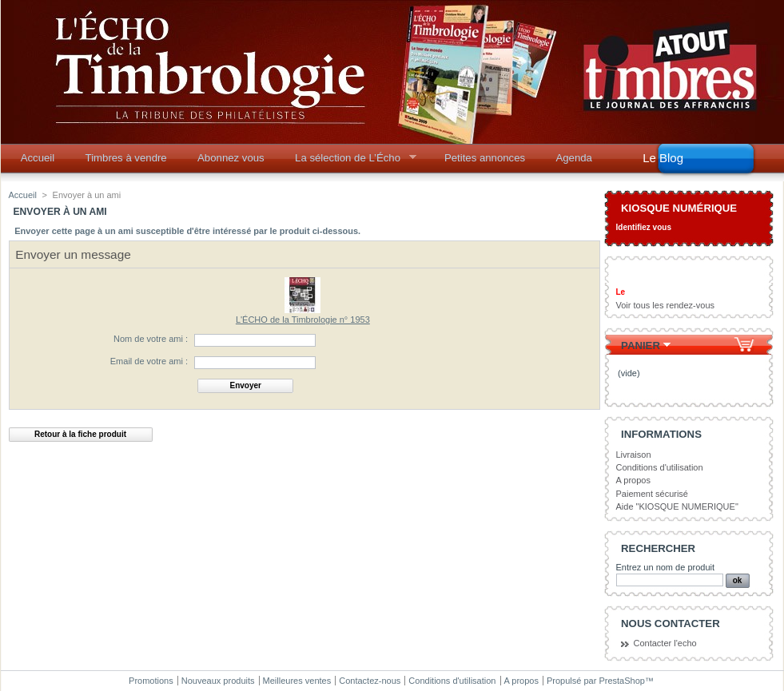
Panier (641, 345)
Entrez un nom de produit (666, 567)
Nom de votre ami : (151, 339)
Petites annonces (485, 158)
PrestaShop (621, 681)
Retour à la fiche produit (80, 434)
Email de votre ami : (149, 361)
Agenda (573, 158)
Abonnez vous (231, 158)
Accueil (38, 158)
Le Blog (663, 158)
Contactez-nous (370, 681)
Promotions (151, 681)
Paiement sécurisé (653, 494)
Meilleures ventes (297, 681)
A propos (633, 480)
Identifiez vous (644, 227)
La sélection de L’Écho (350, 162)
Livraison (634, 455)
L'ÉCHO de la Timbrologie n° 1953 (303, 320)
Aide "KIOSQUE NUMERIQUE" (677, 506)
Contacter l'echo (665, 643)
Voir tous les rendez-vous (666, 305)
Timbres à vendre (126, 158)
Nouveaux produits (218, 681)
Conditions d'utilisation (660, 467)
